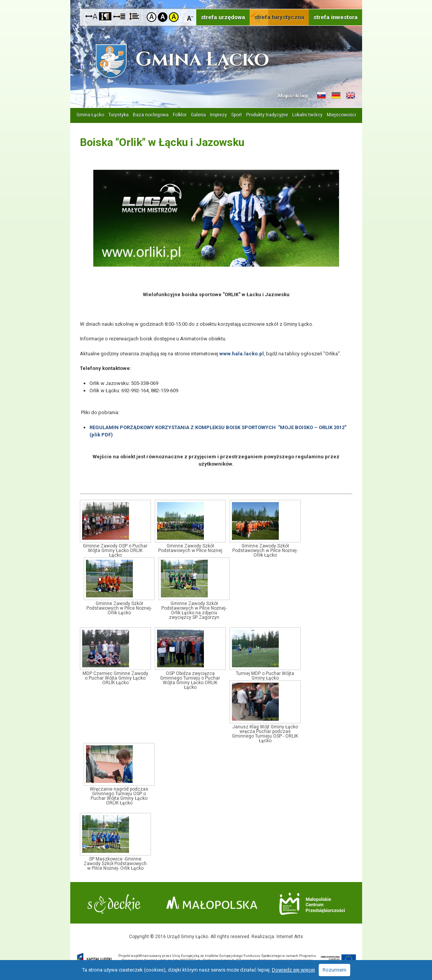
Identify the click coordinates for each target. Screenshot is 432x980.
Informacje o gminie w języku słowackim (321, 96)
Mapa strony (293, 96)
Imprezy (218, 115)
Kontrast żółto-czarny (174, 17)
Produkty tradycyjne (267, 115)
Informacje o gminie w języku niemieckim (336, 96)
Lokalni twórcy (307, 115)
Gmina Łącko (90, 115)
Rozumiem (334, 970)
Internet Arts (290, 937)
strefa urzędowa (223, 17)
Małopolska (212, 903)
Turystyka (118, 115)
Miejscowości (341, 115)
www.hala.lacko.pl (242, 354)
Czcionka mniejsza (190, 17)
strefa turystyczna (279, 17)
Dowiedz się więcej (293, 970)
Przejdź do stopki (216, 0)
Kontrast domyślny (151, 17)
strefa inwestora (335, 17)
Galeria (198, 115)
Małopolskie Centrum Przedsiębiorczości (312, 904)
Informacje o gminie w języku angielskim (351, 96)
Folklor (180, 115)
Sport (237, 115)
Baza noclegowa (151, 115)
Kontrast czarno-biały (163, 17)
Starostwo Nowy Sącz (114, 904)
